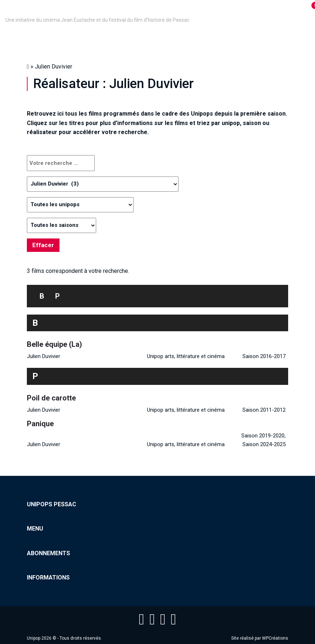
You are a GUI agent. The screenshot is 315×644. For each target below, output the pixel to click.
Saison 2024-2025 (264, 444)
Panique (40, 424)
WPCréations (275, 638)
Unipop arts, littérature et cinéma (186, 356)
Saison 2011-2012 (264, 410)
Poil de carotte (51, 398)
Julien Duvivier (44, 356)
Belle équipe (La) (54, 344)
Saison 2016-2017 (264, 356)
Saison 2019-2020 (263, 436)
